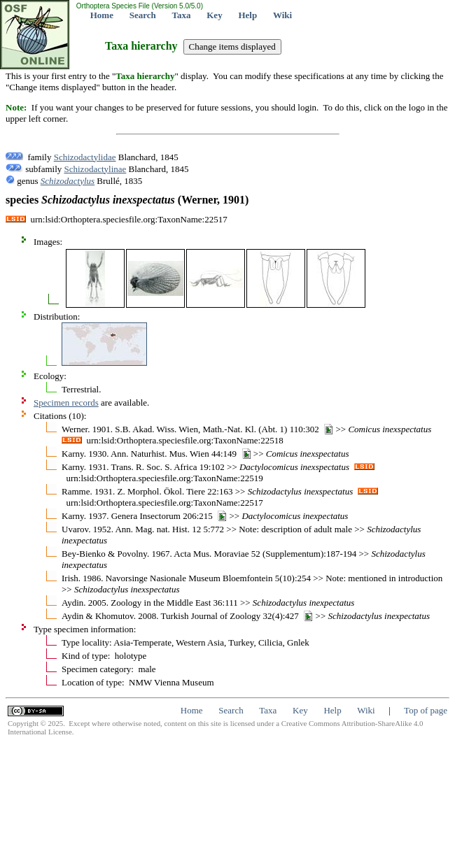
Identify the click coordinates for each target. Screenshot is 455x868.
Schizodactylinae (96, 169)
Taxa (182, 15)
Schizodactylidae (85, 157)
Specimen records (66, 403)
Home (102, 15)
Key (214, 15)
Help (247, 15)
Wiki (282, 15)
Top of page (426, 710)
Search (143, 15)
